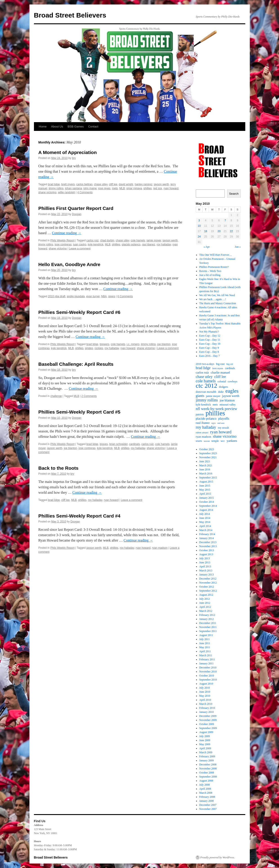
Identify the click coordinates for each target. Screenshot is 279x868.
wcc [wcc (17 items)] (223, 441)
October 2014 (207, 502)
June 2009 (205, 740)
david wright (126, 184)
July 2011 (204, 639)
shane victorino (48, 192)
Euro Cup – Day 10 (210, 344)
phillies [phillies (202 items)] (215, 413)
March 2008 (206, 793)
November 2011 (208, 627)
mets (115, 188)
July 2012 (204, 599)
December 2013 (208, 542)
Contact (93, 127)
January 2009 (206, 760)
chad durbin (107, 240)
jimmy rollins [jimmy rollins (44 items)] (207, 400)
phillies (148, 188)
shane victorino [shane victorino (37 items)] (225, 436)
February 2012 (207, 615)
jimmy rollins (56, 188)
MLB (122, 188)
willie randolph (67, 192)
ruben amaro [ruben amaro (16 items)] (202, 432)
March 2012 (206, 611)
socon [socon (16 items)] (207, 441)
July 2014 (204, 514)
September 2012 (208, 591)
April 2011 (205, 651)
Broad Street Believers (70, 15)
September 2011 (208, 631)
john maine (90, 188)
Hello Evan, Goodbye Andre (69, 264)
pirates (89, 348)
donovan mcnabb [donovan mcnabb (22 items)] (206, 392)
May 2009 (205, 744)
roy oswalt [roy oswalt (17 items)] (223, 428)
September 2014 (208, 506)
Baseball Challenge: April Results (76, 364)
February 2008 (207, 797)
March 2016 (206, 474)
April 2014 (205, 526)
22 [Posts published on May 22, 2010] (231, 231)
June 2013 (205, 562)
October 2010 (207, 676)
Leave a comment (80, 249)
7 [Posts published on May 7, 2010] (225, 220)
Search (234, 194)
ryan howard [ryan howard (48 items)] (221, 432)
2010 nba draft (57, 296)
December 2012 (208, 579)
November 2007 (208, 809)
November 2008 (208, 769)
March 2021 (206, 465)
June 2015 (205, 486)
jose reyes (104, 188)
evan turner (93, 296)
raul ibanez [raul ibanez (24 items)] (203, 423)
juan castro (80, 245)
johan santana (73, 188)
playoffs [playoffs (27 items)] (224, 419)
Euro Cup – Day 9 (209, 348)
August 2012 (206, 595)
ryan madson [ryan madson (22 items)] (204, 437)
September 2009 (208, 728)
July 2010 (204, 688)
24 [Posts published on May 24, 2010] (199, 237)
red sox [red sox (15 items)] (221, 423)
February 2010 (207, 708)
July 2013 (204, 558)
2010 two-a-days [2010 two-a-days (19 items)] (205, 364)
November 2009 (208, 720)
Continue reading (67, 233)
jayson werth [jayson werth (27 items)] (231, 396)
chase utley (101, 184)
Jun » (238, 247)
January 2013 (206, 575)
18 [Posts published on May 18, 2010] (206, 231)
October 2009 (207, 724)
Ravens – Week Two (210, 271)
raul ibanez (148, 245)
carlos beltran (84, 184)
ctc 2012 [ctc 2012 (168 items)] (207, 386)
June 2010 (205, 692)
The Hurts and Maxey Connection (218, 303)
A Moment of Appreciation (68, 152)
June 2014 (205, 518)
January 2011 (206, 663)
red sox (157, 188)
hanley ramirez (144, 184)
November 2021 (208, 457)
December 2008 (208, 764)
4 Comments (85, 192)
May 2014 (205, 522)
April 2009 (205, 748)
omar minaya (134, 188)
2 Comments (89, 396)
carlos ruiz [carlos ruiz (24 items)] (202, 372)
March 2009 (206, 752)
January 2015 (206, 498)
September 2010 (208, 680)
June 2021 (205, 461)
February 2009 (207, 756)
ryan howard (171, 188)
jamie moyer (154, 240)
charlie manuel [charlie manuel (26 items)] (220, 372)
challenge (56, 396)
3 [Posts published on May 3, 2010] (199, 220)
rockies (99, 348)
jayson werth (161, 184)
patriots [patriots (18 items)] (200, 414)
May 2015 (205, 490)
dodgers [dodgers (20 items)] (223, 387)
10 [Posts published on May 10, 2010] (199, 226)
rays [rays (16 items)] (213, 423)
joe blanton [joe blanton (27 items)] (227, 400)
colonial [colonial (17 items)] (222, 382)
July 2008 (204, 785)
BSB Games (76, 127)
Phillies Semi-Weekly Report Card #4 (79, 516)
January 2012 (206, 619)
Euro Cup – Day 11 (210, 340)
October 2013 (207, 550)
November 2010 (208, 672)
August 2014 (206, 510)
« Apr (206, 247)
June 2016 (205, 469)
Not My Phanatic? (209, 332)
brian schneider (118, 444)
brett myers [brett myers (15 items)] (218, 368)
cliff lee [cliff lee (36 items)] (220, 377)
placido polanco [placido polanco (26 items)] (206, 419)
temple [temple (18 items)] (215, 441)
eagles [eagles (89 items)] (232, 391)
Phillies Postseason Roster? (214, 267)
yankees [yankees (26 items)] (232, 441)
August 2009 (206, 732)
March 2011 (206, 655)
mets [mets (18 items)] (215, 405)
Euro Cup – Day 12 (210, 336)
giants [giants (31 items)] (200, 396)
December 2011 (208, 623)
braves (104, 444)
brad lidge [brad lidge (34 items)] (203, 368)
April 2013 (205, 566)
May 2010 (205, 696)
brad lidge (54, 184)
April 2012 (205, 607)
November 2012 (208, 583)
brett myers (68, 184)
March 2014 (206, 530)
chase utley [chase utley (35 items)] (204, 377)
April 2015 (205, 494)
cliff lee (113, 184)
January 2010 (206, 712)
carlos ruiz (93, 240)
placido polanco (131, 245)
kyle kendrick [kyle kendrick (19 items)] (203, 405)
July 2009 (204, 736)
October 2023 (207, 449)
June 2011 (205, 643)
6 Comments (125, 296)
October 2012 (207, 587)
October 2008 (207, 773)
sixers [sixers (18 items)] (199, 441)
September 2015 (208, 478)
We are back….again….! (213, 299)
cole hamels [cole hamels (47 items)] (206, 381)
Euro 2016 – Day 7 (209, 356)
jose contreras (63, 245)
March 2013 (206, 571)
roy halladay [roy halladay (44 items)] (206, 427)
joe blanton (164, 344)
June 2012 (205, 603)
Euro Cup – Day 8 (209, 352)
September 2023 (208, 453)
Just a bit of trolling (210, 275)
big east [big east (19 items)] (220, 364)
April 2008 (205, 789)
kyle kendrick (96, 245)
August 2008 (206, 781)
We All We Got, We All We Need (217, 295)
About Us (57, 127)
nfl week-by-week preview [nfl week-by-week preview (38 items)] (217, 409)
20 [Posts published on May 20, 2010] (219, 231)
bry (74, 158)
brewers (104, 344)
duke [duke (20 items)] (221, 392)
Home (43, 127)
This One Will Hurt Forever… (215, 255)
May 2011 (205, 647)
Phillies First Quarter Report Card (76, 208)
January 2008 (206, 801)
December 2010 (208, 668)
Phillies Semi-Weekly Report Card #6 (79, 312)
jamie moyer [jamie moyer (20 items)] (213, 396)
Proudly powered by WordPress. (218, 857)
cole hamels (138, 240)
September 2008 (208, 777)
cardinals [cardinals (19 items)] (230, 368)
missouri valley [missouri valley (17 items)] (228, 405)
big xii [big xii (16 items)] (230, 364)
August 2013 (206, 554)
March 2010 (206, 704)
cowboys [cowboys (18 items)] (233, 381)
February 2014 (207, 534)
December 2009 (208, 716)
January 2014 (206, 538)
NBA (104, 296)
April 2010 (205, 700)
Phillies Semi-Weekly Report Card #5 (79, 412)
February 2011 (207, 659)
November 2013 (208, 546)
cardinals (134, 444)
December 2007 (208, 805)
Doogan (77, 214)
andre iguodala (76, 296)
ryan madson (160, 548)
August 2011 (206, 635)
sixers (112, 296)
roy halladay (164, 245)
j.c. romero (133, 344)
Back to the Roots (59, 468)
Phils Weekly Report (62, 240)
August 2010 (206, 684)
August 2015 (206, 482)
